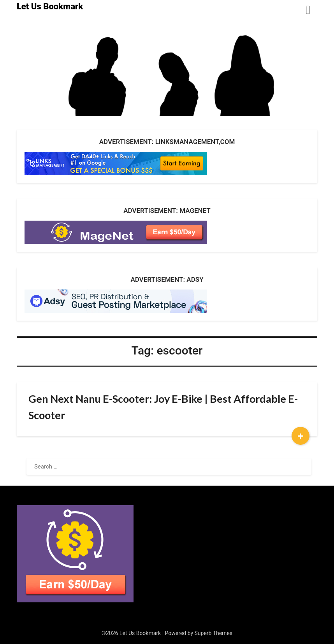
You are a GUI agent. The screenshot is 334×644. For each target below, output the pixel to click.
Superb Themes (214, 633)
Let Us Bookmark (50, 6)
